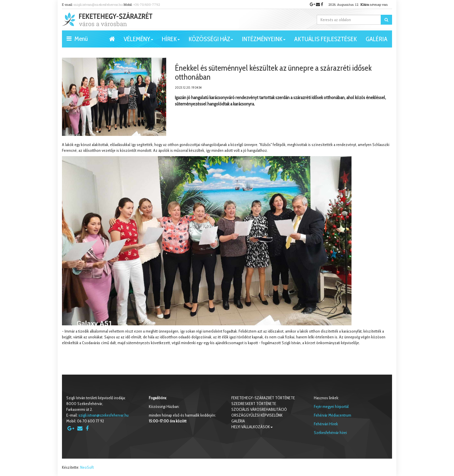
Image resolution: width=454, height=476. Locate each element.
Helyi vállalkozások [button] (252, 427)
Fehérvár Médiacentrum (333, 415)
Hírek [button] (171, 41)
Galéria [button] (377, 39)
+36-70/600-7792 (147, 4)
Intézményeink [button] (264, 41)
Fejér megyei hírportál (331, 406)
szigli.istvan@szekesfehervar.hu (98, 4)
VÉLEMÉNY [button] (138, 41)
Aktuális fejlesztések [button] (326, 39)
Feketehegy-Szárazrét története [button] (263, 398)
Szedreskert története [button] (254, 404)
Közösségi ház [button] (211, 41)
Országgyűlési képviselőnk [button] (257, 415)
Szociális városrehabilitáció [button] (259, 409)
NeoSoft (87, 467)
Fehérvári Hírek (326, 424)
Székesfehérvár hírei (330, 433)
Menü (77, 38)
